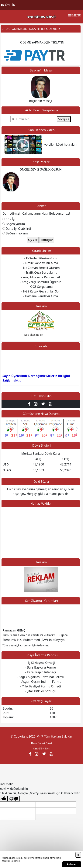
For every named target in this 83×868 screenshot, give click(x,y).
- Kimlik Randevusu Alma (41, 263)
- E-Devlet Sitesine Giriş (41, 258)
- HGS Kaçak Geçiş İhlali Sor (40, 291)
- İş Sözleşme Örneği (41, 663)
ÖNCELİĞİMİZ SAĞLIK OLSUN (40, 169)
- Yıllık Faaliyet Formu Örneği (41, 686)
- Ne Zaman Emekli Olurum (41, 268)
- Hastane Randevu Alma (41, 296)
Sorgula (64, 119)
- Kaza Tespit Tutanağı (41, 672)
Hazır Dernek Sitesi (41, 743)
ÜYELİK (8, 5)
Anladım (72, 864)
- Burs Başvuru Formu (41, 667)
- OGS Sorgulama (40, 287)
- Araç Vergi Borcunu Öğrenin (41, 282)
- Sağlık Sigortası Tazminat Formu (41, 677)
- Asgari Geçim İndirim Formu (41, 682)
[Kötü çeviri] (14, 799)
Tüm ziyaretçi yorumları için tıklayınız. (26, 645)
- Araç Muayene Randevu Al (40, 277)
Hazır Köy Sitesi (41, 749)
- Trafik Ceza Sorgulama (40, 272)
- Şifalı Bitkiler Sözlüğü (41, 691)
